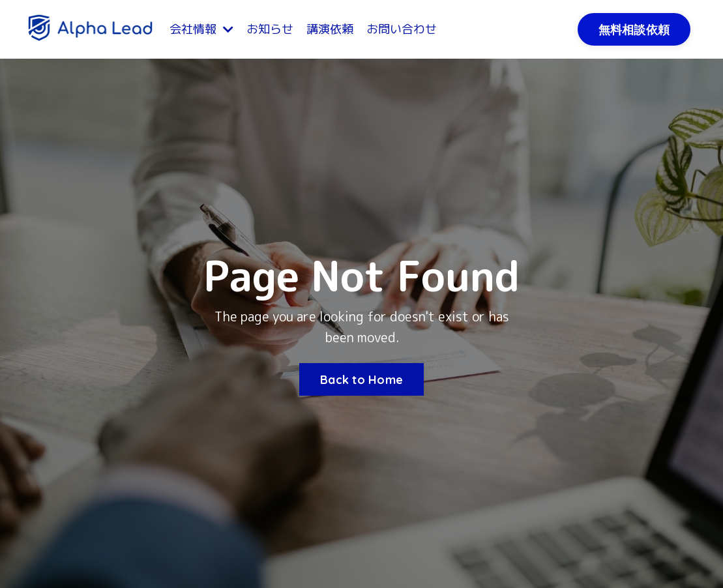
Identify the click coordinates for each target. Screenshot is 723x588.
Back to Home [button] (361, 380)
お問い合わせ (402, 29)
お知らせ (270, 29)
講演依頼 (330, 29)
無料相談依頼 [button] (634, 30)
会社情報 (201, 29)
